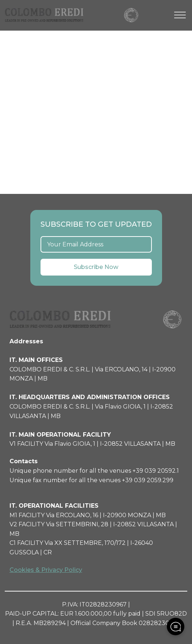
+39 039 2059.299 (148, 480)
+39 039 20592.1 (156, 471)
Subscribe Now (96, 267)
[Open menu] (180, 15)
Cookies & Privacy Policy (46, 570)
